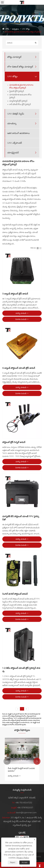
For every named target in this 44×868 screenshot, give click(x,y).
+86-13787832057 (25, 808)
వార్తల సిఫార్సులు (22, 730)
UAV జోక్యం (26, 29)
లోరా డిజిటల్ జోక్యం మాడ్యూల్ (20, 67)
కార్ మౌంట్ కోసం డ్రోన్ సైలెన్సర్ (20, 104)
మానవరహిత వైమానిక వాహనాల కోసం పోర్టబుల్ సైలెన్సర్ (23, 32)
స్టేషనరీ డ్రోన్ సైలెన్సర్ (17, 91)
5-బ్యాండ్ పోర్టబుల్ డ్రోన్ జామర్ (15, 294)
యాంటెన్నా (12, 123)
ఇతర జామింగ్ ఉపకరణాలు (18, 133)
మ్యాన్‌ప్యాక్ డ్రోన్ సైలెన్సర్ (18, 101)
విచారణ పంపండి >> (22, 319)
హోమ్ (7, 29)
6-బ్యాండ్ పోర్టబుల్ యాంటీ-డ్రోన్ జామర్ (19, 368)
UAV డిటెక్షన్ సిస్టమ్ (16, 114)
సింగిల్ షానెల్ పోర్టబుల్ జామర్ (15, 594)
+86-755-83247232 (24, 803)
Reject (13, 862)
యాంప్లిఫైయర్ (13, 153)
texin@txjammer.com (26, 813)
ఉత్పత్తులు (16, 29)
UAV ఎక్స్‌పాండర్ (15, 143)
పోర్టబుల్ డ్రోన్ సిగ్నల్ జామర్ (14, 442)
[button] (7, 761)
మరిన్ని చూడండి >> (22, 313)
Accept (25, 862)
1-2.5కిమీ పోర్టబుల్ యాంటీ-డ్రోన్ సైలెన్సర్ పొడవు (21, 670)
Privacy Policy (23, 858)
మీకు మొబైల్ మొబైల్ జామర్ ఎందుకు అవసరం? (21, 770)
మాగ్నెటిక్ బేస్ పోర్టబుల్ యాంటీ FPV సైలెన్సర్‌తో (21, 518)
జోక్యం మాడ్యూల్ (14, 57)
